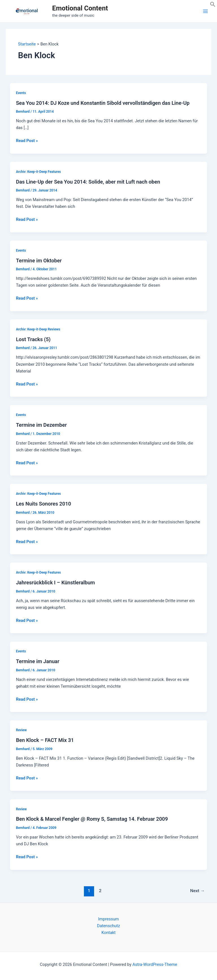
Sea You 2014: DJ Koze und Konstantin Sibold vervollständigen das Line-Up (103, 103)
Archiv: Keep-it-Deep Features (38, 172)
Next (198, 891)
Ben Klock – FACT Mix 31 (45, 740)
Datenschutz (108, 926)
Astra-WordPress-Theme (155, 964)
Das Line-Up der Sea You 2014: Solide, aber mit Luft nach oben (88, 182)
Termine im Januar (38, 661)
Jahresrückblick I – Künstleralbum (55, 582)
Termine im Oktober (39, 261)
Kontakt (108, 933)
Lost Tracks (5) (33, 339)
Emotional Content (80, 8)
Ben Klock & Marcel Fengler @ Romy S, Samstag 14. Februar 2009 (92, 819)
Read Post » (27, 141)
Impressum (108, 919)
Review (21, 730)
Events (21, 93)
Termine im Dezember (41, 425)
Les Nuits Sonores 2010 (43, 504)
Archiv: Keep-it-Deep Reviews (38, 329)
